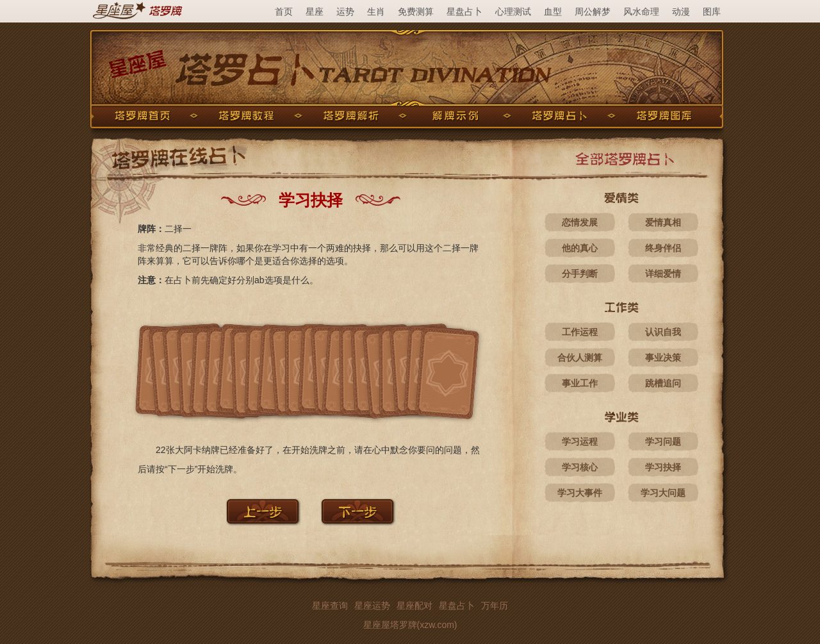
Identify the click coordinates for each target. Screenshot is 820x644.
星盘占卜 (464, 12)
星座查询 (330, 606)
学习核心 (580, 467)
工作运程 (580, 332)
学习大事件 (580, 493)
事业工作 (580, 383)
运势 (345, 12)
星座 (315, 12)
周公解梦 (593, 12)
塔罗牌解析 (351, 116)
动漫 (681, 12)
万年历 (495, 606)
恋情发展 (580, 222)
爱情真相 (663, 222)
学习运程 (580, 442)
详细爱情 (663, 274)
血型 (553, 12)
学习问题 (663, 442)
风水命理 (641, 12)
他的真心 (580, 248)
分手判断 (580, 274)
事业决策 (663, 358)
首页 (284, 12)
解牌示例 (455, 116)
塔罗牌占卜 (560, 116)
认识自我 (663, 332)
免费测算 (416, 12)
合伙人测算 (580, 358)
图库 (712, 12)
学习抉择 (663, 467)
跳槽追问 (663, 383)
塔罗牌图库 (664, 116)
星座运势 (372, 606)
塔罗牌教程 (247, 116)
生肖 (376, 12)
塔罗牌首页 (142, 116)
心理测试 (513, 12)
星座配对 (414, 606)
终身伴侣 (663, 248)
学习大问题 (663, 493)
